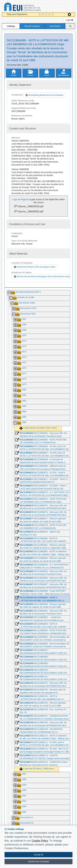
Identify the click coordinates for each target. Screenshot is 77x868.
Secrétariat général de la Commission (44, 95)
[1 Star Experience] (40, 15)
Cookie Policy (40, 841)
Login (69, 20)
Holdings (11, 26)
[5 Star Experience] (53, 15)
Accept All (38, 855)
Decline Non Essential (38, 862)
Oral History (55, 26)
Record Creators (32, 26)
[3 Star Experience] (47, 15)
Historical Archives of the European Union (34, 267)
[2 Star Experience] (43, 15)
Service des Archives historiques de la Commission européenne (44, 276)
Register (24, 199)
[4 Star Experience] (50, 15)
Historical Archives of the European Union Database (31, 7)
